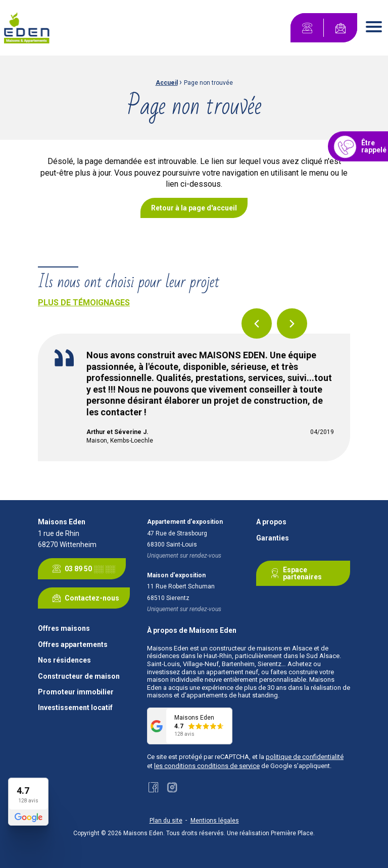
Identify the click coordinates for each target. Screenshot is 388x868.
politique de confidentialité (305, 757)
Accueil (167, 83)
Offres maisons (64, 629)
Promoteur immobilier (76, 692)
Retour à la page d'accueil (194, 208)
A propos (271, 522)
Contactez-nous (84, 598)
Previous (257, 323)
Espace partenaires (294, 573)
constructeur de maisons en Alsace (261, 648)
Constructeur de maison (79, 676)
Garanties (273, 538)
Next (292, 323)
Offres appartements (73, 645)
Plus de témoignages (84, 303)
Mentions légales (215, 821)
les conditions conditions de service (207, 766)
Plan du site (166, 821)
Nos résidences (64, 660)
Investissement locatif (75, 708)
